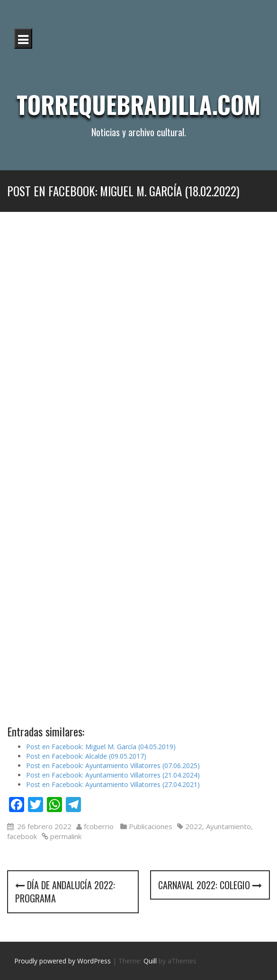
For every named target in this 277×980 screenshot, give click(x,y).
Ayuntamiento (228, 826)
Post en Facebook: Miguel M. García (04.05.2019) (101, 747)
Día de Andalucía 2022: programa (65, 892)
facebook (22, 836)
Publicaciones (151, 826)
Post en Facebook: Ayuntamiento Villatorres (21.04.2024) (113, 775)
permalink (65, 836)
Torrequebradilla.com (138, 104)
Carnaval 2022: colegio (210, 885)
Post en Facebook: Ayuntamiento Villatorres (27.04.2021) (113, 784)
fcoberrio (99, 826)
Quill (150, 961)
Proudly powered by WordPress (63, 961)
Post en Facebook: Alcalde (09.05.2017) (86, 756)
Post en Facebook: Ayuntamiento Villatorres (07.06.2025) (113, 766)
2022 (194, 826)
